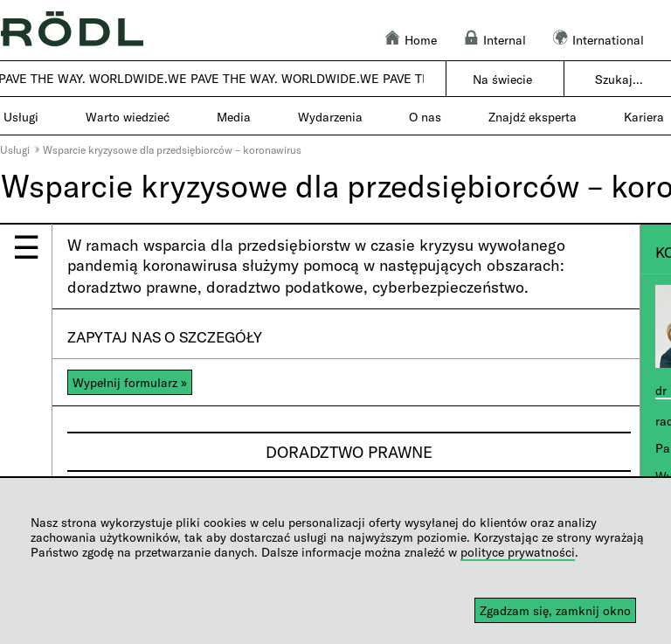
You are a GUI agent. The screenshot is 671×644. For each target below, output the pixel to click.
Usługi (15, 149)
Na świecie (502, 79)
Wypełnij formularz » (130, 382)
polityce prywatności (518, 552)
